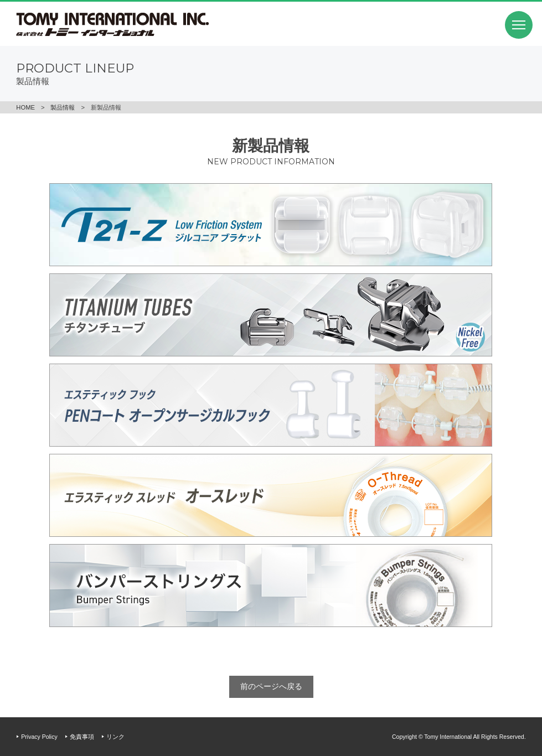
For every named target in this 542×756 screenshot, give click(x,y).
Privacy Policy (39, 737)
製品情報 (63, 107)
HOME (25, 107)
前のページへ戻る (271, 686)
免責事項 (82, 737)
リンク (115, 737)
